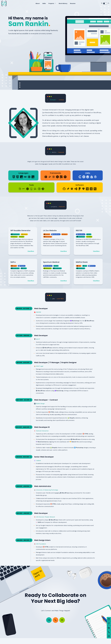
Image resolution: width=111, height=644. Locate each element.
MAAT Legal (39, 368)
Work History (63, 3)
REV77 (37, 341)
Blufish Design (39, 405)
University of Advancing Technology (46, 491)
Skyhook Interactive (41, 432)
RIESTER (38, 314)
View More (31, 253)
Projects (51, 3)
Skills (44, 3)
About (38, 3)
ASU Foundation (40, 545)
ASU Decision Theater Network (45, 518)
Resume (73, 3)
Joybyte (38, 462)
